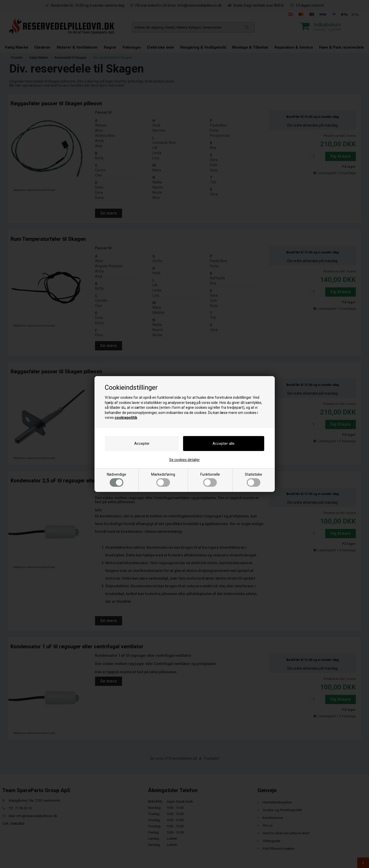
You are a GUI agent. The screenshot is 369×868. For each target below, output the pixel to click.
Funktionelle (210, 480)
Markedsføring (163, 480)
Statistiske (254, 480)
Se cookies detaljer (184, 460)
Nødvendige (117, 480)
